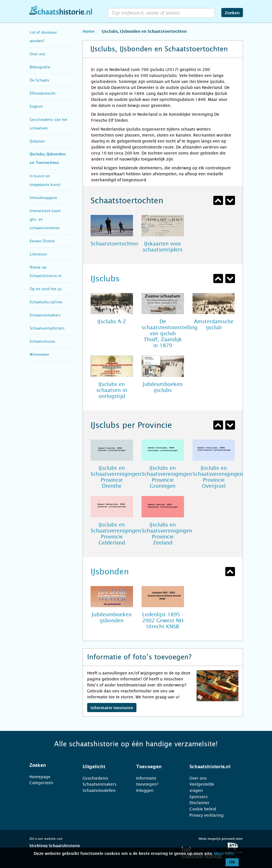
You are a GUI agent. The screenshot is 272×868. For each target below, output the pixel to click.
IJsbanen (37, 141)
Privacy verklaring (206, 815)
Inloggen (145, 790)
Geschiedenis (95, 778)
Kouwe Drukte (42, 241)
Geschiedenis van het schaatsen (49, 124)
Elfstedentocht (43, 93)
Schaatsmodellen (99, 790)
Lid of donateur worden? (43, 37)
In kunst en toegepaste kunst (45, 180)
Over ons (38, 54)
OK (232, 862)
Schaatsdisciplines (46, 302)
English (36, 106)
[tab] (49, 765)
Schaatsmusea (42, 341)
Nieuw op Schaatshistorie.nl (46, 272)
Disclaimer (200, 803)
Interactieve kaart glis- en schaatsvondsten (45, 219)
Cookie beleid (203, 809)
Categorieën (41, 783)
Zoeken (232, 13)
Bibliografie (40, 67)
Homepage (40, 777)
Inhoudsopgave (43, 198)
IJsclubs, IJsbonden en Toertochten (48, 159)
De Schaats (39, 80)
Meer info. (224, 854)
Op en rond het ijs (46, 289)
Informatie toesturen (112, 708)
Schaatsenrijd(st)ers (47, 328)
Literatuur (38, 254)
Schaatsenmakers (45, 315)
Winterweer (39, 354)
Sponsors (199, 797)
